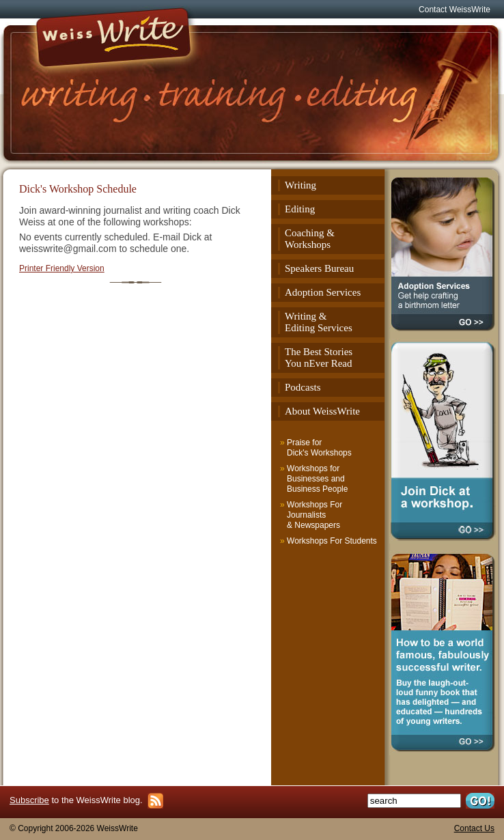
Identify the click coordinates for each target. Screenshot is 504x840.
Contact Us (474, 828)
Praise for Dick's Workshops (319, 448)
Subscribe (29, 800)
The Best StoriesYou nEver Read (319, 358)
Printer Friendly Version (62, 268)
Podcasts (303, 387)
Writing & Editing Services (319, 322)
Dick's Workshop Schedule (78, 189)
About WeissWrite (322, 411)
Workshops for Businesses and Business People (317, 479)
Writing (300, 185)
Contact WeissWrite (454, 10)
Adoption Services (323, 292)
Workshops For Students (332, 541)
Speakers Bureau (319, 268)
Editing (300, 209)
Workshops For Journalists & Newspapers (314, 515)
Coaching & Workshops (310, 239)
